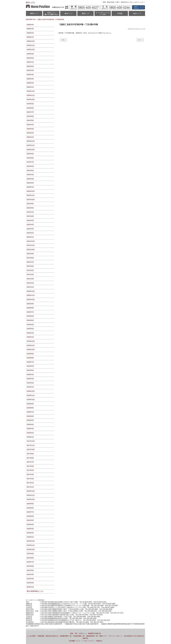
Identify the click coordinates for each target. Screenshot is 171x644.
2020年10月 (31, 300)
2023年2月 (30, 183)
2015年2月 (30, 583)
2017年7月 (30, 462)
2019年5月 (30, 370)
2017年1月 (30, 487)
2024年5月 (30, 120)
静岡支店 (99, 641)
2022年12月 (31, 191)
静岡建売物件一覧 (66, 636)
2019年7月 (30, 362)
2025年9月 (30, 54)
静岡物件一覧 (34, 14)
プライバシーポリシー (115, 636)
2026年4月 (30, 25)
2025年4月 (30, 75)
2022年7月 (30, 212)
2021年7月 (30, 262)
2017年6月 (30, 466)
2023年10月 (31, 150)
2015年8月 (30, 558)
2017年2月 (30, 483)
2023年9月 (30, 154)
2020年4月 (30, 325)
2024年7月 (30, 112)
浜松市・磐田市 (51, 14)
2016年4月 (30, 525)
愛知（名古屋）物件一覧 (68, 14)
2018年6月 (30, 416)
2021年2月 (30, 283)
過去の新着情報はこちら (35, 591)
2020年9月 (30, 304)
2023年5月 (30, 170)
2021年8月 (30, 258)
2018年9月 (30, 404)
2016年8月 (30, 508)
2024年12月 (31, 91)
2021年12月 (31, 241)
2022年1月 (30, 237)
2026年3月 (30, 29)
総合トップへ (31, 2)
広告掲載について (75, 641)
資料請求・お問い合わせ (138, 7)
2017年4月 (30, 475)
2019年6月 (30, 366)
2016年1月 (30, 537)
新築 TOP (74, 633)
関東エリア (85, 14)
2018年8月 (30, 408)
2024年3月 (30, 129)
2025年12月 (31, 41)
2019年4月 (30, 375)
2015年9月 (30, 554)
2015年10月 (31, 550)
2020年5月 (30, 320)
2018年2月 (30, 433)
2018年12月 (31, 391)
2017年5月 (30, 470)
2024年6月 (30, 116)
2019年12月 (31, 341)
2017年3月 (30, 479)
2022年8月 (30, 208)
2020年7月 (30, 312)
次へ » (140, 40)
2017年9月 (30, 454)
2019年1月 (30, 387)
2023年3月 (30, 179)
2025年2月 (30, 83)
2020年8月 (30, 308)
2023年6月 (30, 166)
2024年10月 (31, 100)
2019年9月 (30, 354)
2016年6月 (30, 516)
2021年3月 (30, 279)
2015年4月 (30, 574)
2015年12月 (31, 541)
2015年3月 (30, 579)
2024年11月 (31, 95)
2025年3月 (30, 79)
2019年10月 (31, 350)
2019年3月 (30, 379)
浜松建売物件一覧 (79, 636)
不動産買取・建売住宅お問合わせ (48, 636)
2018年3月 (30, 429)
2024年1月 (30, 137)
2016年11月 (31, 495)
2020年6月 (30, 316)
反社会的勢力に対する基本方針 (134, 636)
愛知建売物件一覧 (92, 636)
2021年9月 (30, 254)
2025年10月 (31, 50)
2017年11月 (31, 445)
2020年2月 (30, 333)
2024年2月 (30, 133)
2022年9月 (30, 204)
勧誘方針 (85, 638)
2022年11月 (31, 195)
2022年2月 (30, 233)
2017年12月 (31, 441)
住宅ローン (83, 633)
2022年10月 (31, 200)
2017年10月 (31, 449)
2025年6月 (30, 66)
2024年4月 (30, 125)
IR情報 (120, 14)
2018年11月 (31, 395)
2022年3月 (30, 229)
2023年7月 (30, 162)
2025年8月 (30, 58)
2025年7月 (30, 62)
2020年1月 (30, 337)
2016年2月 (30, 533)
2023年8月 (30, 158)
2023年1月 (30, 187)
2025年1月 (30, 87)
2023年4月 (30, 175)
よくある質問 (31, 636)
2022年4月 (30, 225)
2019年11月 (31, 345)
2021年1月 (30, 287)
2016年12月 (31, 491)
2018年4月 (30, 425)
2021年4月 (30, 275)
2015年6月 (30, 566)
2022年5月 (30, 220)
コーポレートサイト (88, 641)
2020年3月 (30, 329)
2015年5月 (30, 570)
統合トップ (137, 14)
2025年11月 (31, 45)
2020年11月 (31, 295)
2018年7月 (30, 412)
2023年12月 (31, 141)
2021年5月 (30, 270)
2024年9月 (30, 104)
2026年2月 (30, 33)
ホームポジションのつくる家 (103, 14)
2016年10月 (31, 499)
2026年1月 (30, 37)
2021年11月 (31, 245)
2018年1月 (30, 437)
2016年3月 (30, 529)
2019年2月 (30, 383)
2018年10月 (31, 400)
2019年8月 (30, 358)
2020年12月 (31, 291)
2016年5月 (30, 520)
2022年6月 (30, 216)
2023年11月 (31, 145)
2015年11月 (31, 545)
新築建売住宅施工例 (94, 633)
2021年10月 (31, 250)
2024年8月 (30, 108)
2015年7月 (30, 562)
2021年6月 (30, 266)
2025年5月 (30, 70)
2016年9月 (30, 504)
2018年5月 (30, 420)
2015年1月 (30, 587)
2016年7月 (30, 512)
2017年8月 (30, 458)
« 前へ (63, 40)
